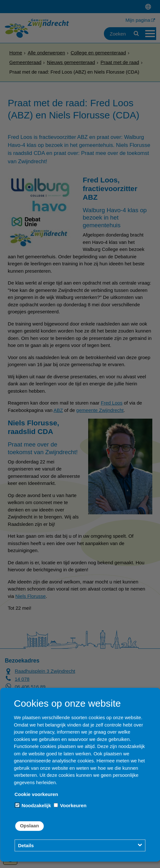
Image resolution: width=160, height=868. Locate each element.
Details (26, 845)
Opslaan (29, 826)
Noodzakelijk (33, 805)
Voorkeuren (70, 805)
